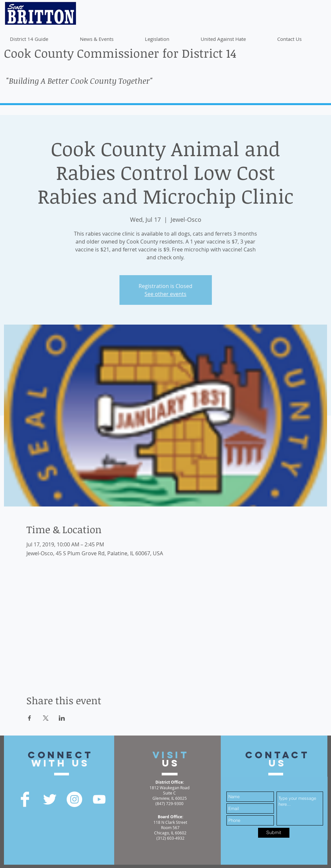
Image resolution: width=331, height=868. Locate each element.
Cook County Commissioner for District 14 (120, 53)
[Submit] (274, 833)
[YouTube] (99, 799)
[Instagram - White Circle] (74, 799)
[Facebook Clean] (25, 799)
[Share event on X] (46, 718)
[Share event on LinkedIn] (62, 718)
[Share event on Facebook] (30, 718)
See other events (165, 294)
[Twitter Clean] (50, 799)
